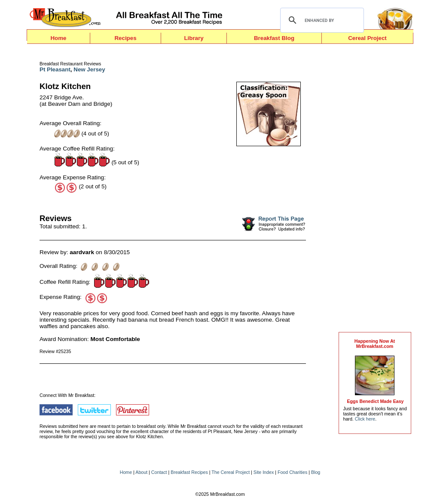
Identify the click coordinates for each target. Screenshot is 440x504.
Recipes (125, 38)
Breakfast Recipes (189, 472)
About (141, 472)
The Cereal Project (231, 472)
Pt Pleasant (55, 69)
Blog (316, 472)
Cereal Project (367, 38)
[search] (321, 20)
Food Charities (292, 472)
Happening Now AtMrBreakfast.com (375, 344)
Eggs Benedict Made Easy (375, 401)
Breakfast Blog (274, 38)
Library (194, 38)
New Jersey (89, 69)
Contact (159, 472)
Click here (365, 419)
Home (58, 38)
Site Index (264, 472)
